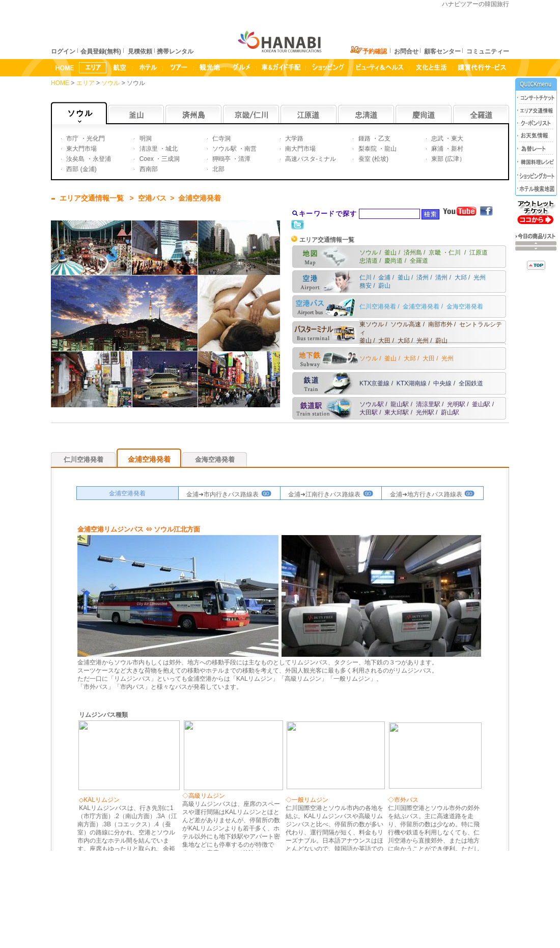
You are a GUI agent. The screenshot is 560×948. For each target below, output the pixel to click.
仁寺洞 (221, 138)
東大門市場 (81, 149)
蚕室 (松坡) (372, 159)
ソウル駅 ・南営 (234, 149)
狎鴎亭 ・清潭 (231, 159)
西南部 (147, 169)
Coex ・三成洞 (159, 159)
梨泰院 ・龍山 (376, 149)
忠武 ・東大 (447, 138)
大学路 (293, 138)
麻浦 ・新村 (447, 149)
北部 (218, 169)
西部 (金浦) (81, 169)
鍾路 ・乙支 (373, 138)
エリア (86, 83)
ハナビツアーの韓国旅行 (475, 4)
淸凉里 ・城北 (158, 149)
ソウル (111, 83)
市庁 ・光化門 (85, 138)
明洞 (144, 138)
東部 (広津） (448, 159)
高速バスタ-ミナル (310, 159)
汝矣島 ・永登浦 (88, 159)
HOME (60, 83)
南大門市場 (300, 149)
